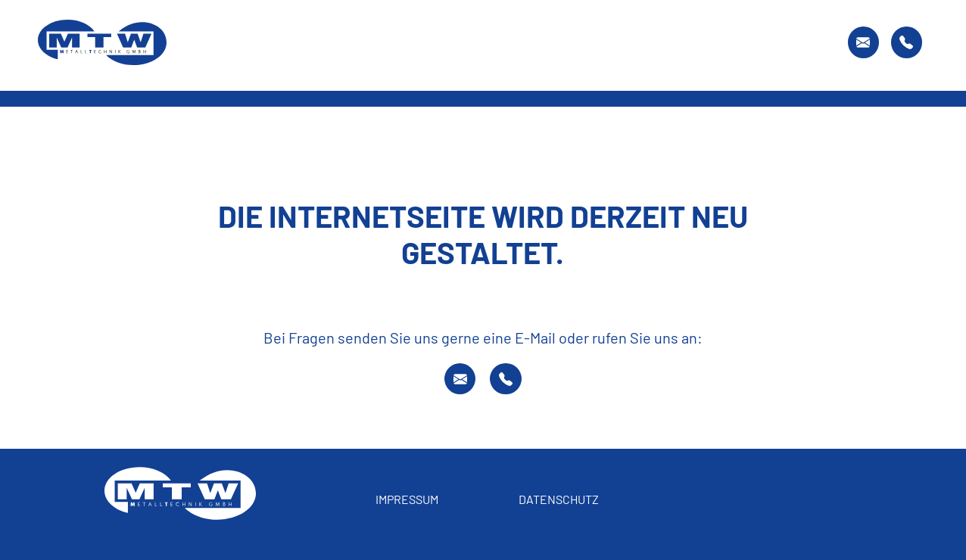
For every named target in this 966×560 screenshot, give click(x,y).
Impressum (407, 499)
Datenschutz (559, 499)
